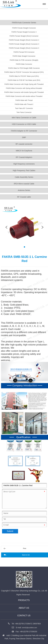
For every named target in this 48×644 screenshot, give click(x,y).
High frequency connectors (24, 164)
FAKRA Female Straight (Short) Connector (24, 36)
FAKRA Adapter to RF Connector (24, 131)
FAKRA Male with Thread (24, 100)
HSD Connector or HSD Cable (24, 124)
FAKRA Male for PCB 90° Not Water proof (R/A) (24, 80)
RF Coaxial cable (24, 197)
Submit (10, 531)
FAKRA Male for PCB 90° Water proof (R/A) (24, 76)
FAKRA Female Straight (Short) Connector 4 (24, 48)
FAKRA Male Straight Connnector (24, 56)
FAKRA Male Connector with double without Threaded (24, 96)
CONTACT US (24, 616)
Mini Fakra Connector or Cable (24, 118)
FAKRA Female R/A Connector (24, 52)
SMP (24, 137)
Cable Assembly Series (24, 177)
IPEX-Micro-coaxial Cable (24, 184)
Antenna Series (24, 190)
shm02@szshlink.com (30, 628)
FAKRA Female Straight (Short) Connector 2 (24, 40)
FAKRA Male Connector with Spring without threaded (24, 88)
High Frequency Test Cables (24, 170)
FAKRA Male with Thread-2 (24, 104)
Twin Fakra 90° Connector (24, 108)
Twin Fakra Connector (24, 112)
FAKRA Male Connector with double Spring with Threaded (24, 92)
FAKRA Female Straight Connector (24, 28)
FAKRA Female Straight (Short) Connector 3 (24, 44)
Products (24, 600)
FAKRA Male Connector (24, 64)
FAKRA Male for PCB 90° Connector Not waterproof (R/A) (24, 72)
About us (24, 608)
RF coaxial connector (24, 144)
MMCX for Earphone (24, 151)
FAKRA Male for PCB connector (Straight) (24, 60)
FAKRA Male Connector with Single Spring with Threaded (24, 84)
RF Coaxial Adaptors (24, 157)
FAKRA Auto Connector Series (24, 23)
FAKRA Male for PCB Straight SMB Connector (24, 68)
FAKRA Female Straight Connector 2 (24, 32)
